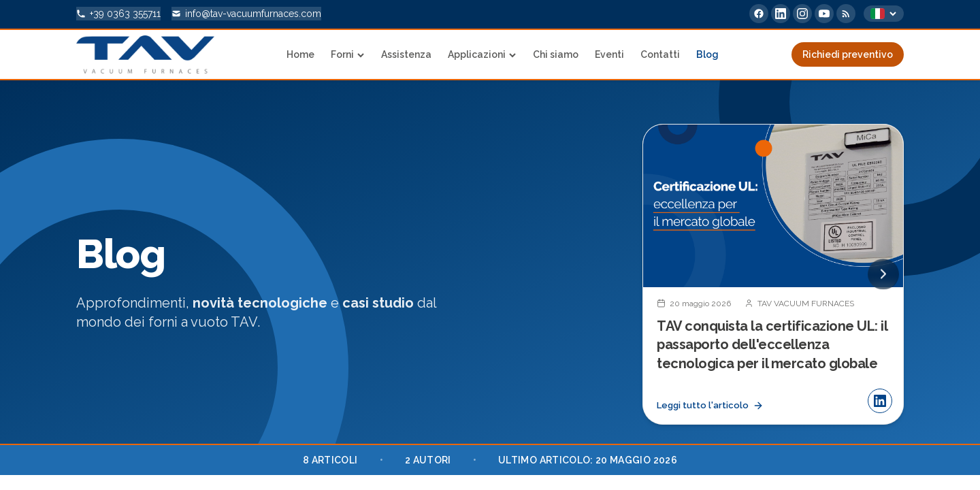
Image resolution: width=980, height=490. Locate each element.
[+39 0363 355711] (118, 14)
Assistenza (406, 54)
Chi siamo (556, 54)
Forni (348, 54)
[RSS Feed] (846, 14)
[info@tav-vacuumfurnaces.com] (246, 14)
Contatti (660, 54)
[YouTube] (824, 14)
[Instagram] (802, 14)
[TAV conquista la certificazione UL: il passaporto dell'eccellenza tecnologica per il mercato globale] (773, 275)
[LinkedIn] (781, 14)
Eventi (609, 54)
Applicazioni (482, 54)
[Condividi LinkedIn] (880, 403)
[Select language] (884, 14)
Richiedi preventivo (848, 54)
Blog (707, 54)
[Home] (145, 54)
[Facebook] (759, 14)
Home (300, 54)
